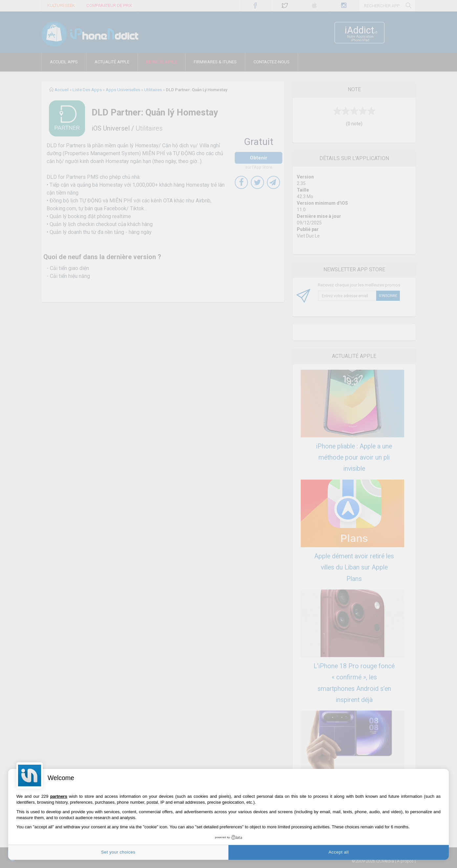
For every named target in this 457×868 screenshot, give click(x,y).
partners (59, 796)
